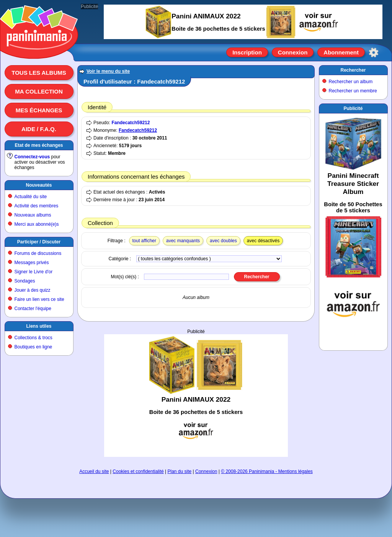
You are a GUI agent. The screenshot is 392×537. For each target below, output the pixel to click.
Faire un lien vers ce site (39, 299)
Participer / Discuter (39, 242)
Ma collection (39, 91)
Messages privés (32, 263)
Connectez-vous (32, 157)
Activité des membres (37, 206)
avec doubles (223, 241)
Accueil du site (94, 471)
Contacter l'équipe (33, 309)
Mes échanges (39, 110)
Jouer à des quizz (33, 290)
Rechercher (353, 70)
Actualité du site (31, 197)
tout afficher (144, 241)
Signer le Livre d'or (34, 272)
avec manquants (183, 241)
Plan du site (180, 471)
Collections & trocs (33, 338)
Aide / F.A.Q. (39, 129)
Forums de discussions (38, 253)
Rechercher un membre (353, 91)
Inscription (247, 52)
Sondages (25, 281)
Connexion (293, 52)
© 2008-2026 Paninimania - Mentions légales (267, 471)
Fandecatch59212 (131, 123)
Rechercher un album (351, 82)
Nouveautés (39, 185)
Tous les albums (39, 73)
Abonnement (341, 52)
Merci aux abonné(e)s (37, 224)
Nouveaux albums (33, 215)
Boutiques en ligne (33, 347)
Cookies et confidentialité (138, 471)
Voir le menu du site (108, 71)
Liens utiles (39, 326)
